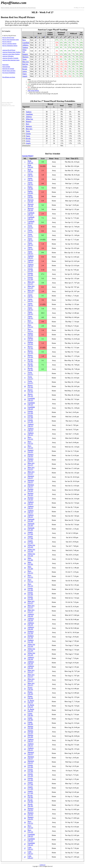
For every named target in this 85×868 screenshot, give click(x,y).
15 (25, 520)
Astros (25, 71)
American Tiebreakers (8, 56)
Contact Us (42, 865)
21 (25, 671)
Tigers (24, 74)
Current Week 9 (28, 156)
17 (25, 572)
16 (25, 546)
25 (25, 784)
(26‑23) (31, 701)
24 (25, 753)
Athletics (25, 45)
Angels (25, 76)
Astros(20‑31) (30, 175)
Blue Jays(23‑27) (31, 283)
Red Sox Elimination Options (10, 46)
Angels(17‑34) (30, 533)
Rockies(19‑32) (31, 490)
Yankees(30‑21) (31, 257)
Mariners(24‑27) (31, 477)
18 (25, 589)
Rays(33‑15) (30, 322)
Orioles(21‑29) (30, 270)
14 (25, 490)
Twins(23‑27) (30, 227)
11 (25, 412)
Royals (25, 69)
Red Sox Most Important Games (11, 40)
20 (25, 645)
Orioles (25, 66)
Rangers (25, 54)
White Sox (24, 51)
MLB (6, 8)
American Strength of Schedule (10, 58)
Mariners (25, 57)
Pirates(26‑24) (30, 689)
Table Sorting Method (33, 91)
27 (25, 835)
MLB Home (5, 65)
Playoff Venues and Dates (9, 71)
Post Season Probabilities (9, 73)
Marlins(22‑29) (31, 727)
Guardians (26, 43)
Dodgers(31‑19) (31, 632)
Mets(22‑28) (30, 559)
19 (25, 615)
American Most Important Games (11, 60)
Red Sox (25, 64)
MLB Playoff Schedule (8, 69)
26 (25, 809)
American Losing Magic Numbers (11, 54)
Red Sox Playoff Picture (29, 8)
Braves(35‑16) (30, 348)
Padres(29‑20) (30, 188)
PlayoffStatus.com (14, 3)
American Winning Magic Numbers (11, 52)
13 (25, 464)
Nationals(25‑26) (31, 520)
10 (25, 386)
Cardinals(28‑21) (31, 214)
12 (25, 438)
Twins (24, 59)
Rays (24, 40)
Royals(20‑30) (30, 360)
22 (25, 701)
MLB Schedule (6, 67)
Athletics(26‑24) (31, 615)
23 (25, 727)
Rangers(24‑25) (31, 451)
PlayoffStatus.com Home (9, 77)
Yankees (25, 47)
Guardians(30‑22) (31, 399)
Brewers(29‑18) (31, 201)
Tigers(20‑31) (30, 240)
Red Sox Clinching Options (9, 44)
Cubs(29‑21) (30, 848)
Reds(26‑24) (30, 162)
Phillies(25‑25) (30, 335)
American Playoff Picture (15, 8)
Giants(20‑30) (30, 714)
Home (2, 8)
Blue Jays (26, 62)
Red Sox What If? (7, 42)
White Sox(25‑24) (31, 546)
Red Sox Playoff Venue (8, 38)
